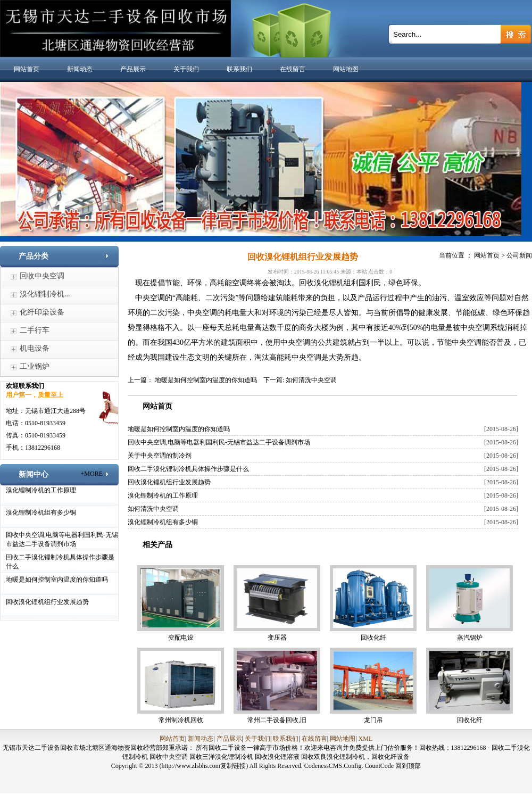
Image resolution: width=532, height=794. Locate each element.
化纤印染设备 (42, 312)
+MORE (92, 474)
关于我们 (186, 69)
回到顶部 (408, 766)
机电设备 (35, 348)
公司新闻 (519, 255)
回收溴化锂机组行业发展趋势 (47, 602)
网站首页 (27, 69)
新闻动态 (80, 69)
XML (366, 739)
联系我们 (239, 69)
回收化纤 (373, 638)
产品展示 (133, 69)
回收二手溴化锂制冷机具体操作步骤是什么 (188, 469)
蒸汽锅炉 (470, 638)
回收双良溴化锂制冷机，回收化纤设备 (355, 757)
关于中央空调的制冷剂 (160, 456)
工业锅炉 (35, 366)
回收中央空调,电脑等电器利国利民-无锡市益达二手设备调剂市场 (219, 442)
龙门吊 (373, 720)
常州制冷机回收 (181, 720)
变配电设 (181, 638)
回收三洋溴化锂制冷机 (222, 757)
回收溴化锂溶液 (278, 757)
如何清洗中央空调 (311, 380)
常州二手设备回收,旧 (277, 720)
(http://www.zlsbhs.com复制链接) (204, 766)
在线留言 (293, 69)
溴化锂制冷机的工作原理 (41, 490)
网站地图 (346, 69)
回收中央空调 (42, 276)
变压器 (277, 638)
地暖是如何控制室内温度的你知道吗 (57, 580)
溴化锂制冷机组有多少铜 (41, 512)
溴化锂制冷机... (45, 294)
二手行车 (35, 330)
